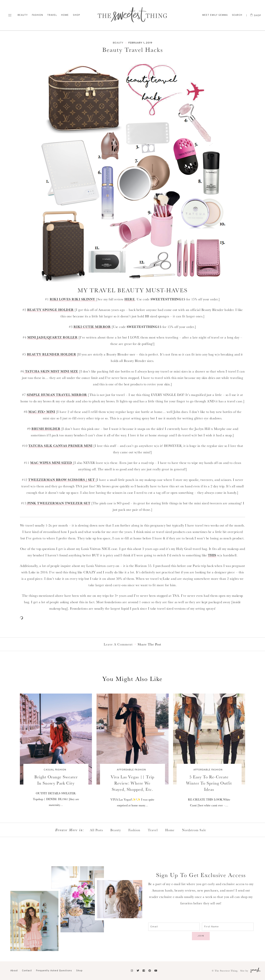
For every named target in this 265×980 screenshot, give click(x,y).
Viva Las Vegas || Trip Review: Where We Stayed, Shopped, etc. (132, 783)
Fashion (37, 15)
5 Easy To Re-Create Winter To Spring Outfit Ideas (209, 783)
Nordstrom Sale (194, 830)
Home (65, 15)
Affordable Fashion (131, 770)
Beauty (23, 15)
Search (237, 15)
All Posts (96, 830)
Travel (52, 15)
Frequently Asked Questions (54, 971)
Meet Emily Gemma (215, 15)
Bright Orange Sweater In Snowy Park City (56, 780)
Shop (76, 15)
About (14, 971)
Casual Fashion (55, 770)
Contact (27, 971)
